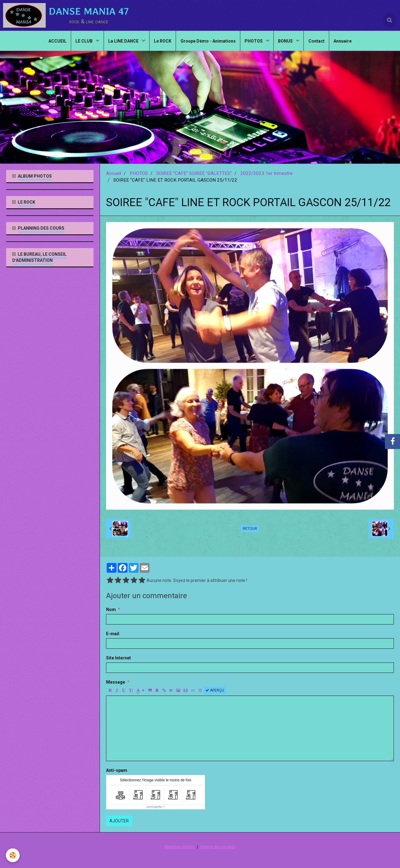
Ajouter (119, 821)
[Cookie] (13, 855)
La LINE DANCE (123, 42)
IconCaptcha (154, 807)
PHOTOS (255, 42)
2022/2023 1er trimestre (267, 173)
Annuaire (345, 42)
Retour (250, 529)
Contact (318, 42)
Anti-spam (117, 770)
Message (116, 682)
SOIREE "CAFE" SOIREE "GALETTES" (194, 173)
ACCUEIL (56, 42)
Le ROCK (162, 42)
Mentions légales (180, 847)
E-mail (113, 634)
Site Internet (118, 658)
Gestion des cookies (218, 847)
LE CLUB (83, 42)
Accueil (114, 173)
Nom (111, 609)
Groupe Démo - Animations (208, 42)
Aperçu (215, 690)
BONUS (287, 42)
